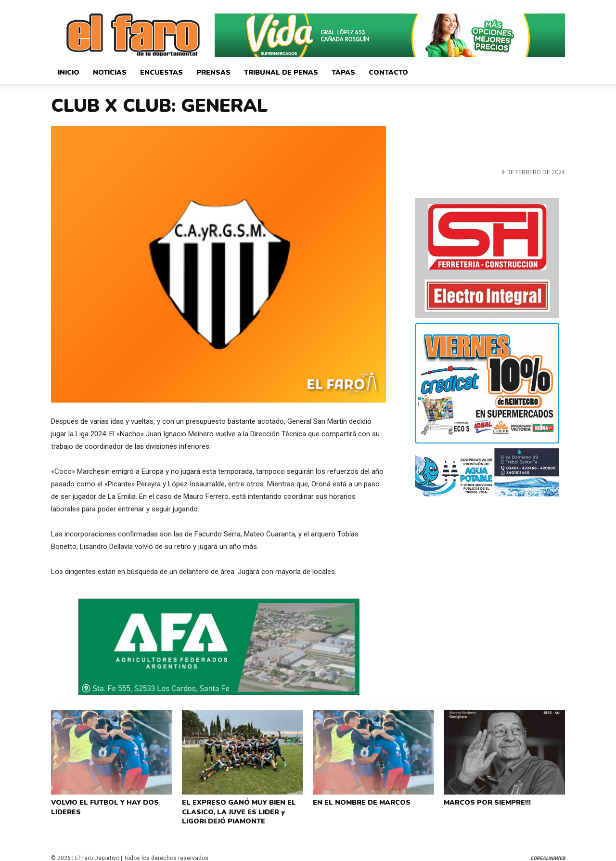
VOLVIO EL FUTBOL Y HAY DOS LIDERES (102, 805)
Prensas (213, 72)
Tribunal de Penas (281, 72)
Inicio (69, 72)
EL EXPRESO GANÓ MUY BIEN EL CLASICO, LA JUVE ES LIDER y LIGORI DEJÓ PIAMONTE (242, 809)
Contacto (388, 72)
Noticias (110, 72)
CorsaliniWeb (548, 853)
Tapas (343, 72)
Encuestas (161, 72)
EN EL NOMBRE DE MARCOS (359, 801)
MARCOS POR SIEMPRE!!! (485, 801)
